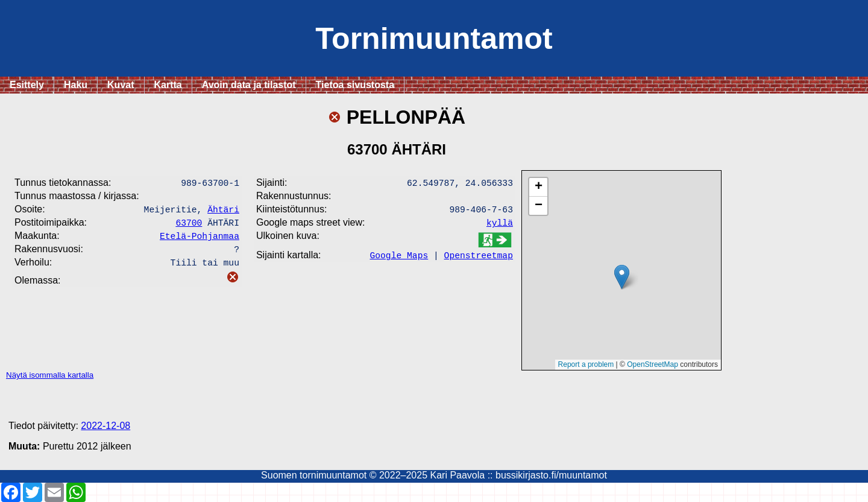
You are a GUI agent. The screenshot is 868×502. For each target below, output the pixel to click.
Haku (76, 85)
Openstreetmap (479, 258)
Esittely (27, 85)
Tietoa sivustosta (355, 85)
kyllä (500, 226)
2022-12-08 (105, 426)
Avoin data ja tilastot (249, 85)
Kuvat (121, 85)
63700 (189, 226)
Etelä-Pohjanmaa (200, 240)
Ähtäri (223, 211)
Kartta (168, 85)
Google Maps (399, 258)
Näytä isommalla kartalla (50, 375)
